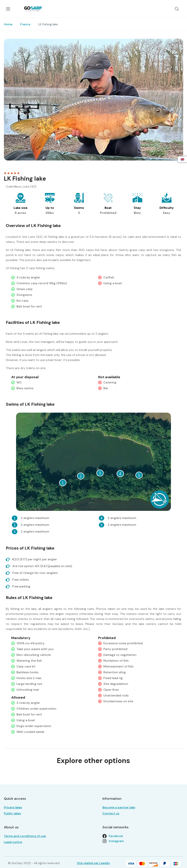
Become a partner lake (119, 807)
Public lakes (12, 813)
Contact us (111, 813)
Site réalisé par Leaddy (93, 863)
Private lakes (13, 807)
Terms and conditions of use (25, 836)
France (25, 24)
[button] (177, 9)
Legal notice (13, 842)
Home (8, 24)
